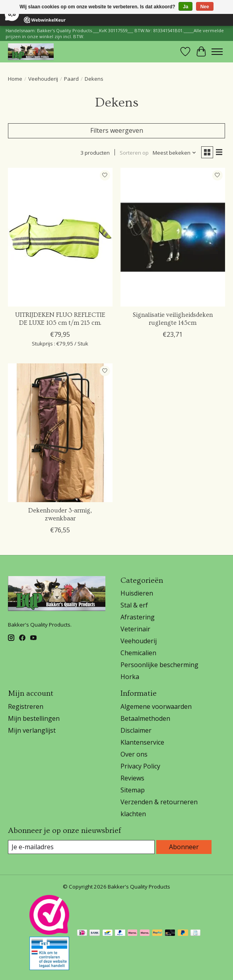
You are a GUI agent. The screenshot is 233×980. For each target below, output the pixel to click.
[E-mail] (81, 847)
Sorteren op (134, 153)
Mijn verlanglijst (32, 730)
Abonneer (184, 847)
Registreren (26, 706)
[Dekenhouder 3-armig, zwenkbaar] (60, 433)
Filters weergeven (117, 130)
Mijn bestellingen (34, 718)
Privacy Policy (140, 766)
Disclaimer (136, 730)
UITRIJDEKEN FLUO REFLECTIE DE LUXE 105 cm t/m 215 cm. (60, 319)
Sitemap (133, 790)
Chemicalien (138, 653)
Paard (71, 79)
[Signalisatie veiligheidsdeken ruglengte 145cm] (173, 237)
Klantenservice (142, 742)
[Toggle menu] (217, 52)
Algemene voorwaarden (156, 706)
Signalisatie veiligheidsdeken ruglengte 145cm (173, 319)
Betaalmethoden (145, 718)
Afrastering (138, 617)
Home (15, 79)
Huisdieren (137, 593)
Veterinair (135, 629)
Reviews (132, 778)
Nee (205, 7)
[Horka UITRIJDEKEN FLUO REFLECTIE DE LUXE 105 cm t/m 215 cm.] (60, 237)
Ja (185, 7)
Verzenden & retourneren (159, 802)
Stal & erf (134, 605)
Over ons (134, 754)
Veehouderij (43, 79)
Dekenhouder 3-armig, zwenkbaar (60, 514)
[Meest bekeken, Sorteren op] (175, 153)
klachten (133, 814)
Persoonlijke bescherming (159, 665)
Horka (130, 677)
